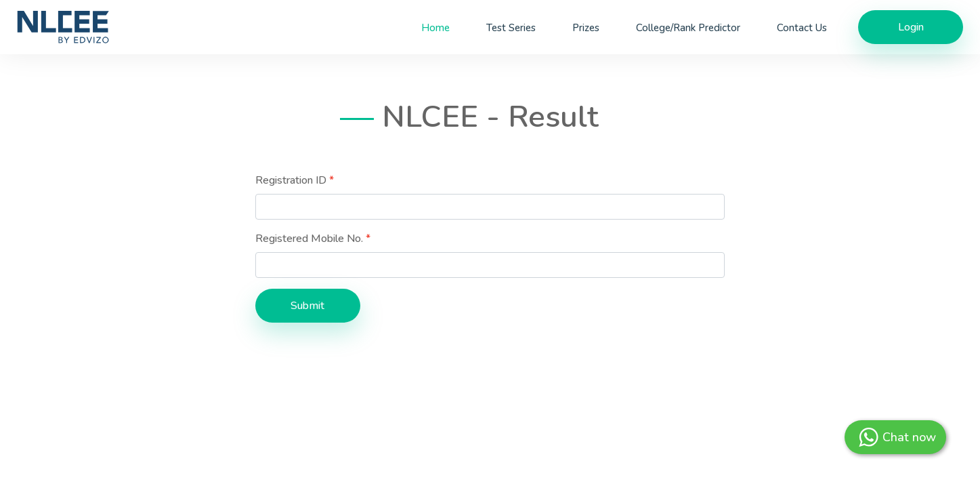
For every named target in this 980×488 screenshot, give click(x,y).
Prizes (586, 28)
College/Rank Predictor (688, 28)
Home (435, 28)
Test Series (511, 28)
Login (911, 27)
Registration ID (291, 180)
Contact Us (802, 28)
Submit (307, 306)
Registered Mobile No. (309, 239)
